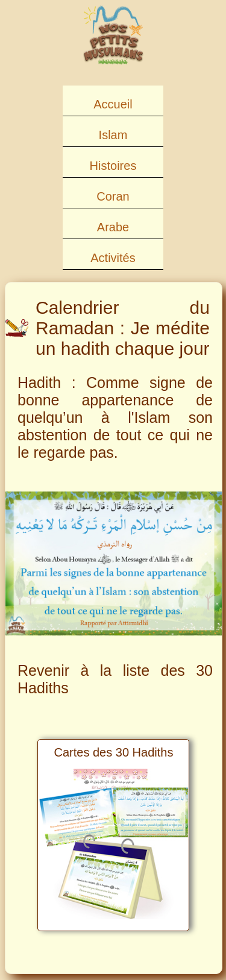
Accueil (113, 104)
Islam (113, 135)
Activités (113, 258)
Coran (113, 196)
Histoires (113, 166)
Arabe (113, 227)
